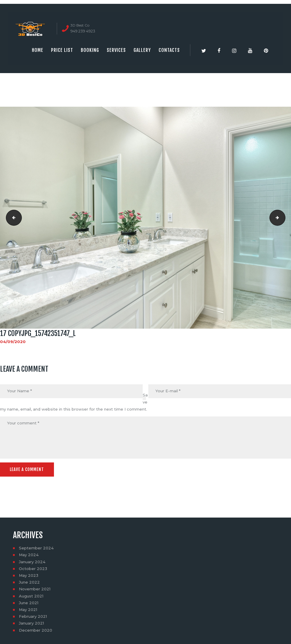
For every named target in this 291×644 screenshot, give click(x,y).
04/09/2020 (13, 342)
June (29, 582)
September (36, 548)
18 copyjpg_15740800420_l (283, 218)
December (36, 630)
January (32, 561)
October (33, 568)
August (31, 595)
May (29, 554)
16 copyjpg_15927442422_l (12, 218)
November (35, 589)
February (33, 616)
